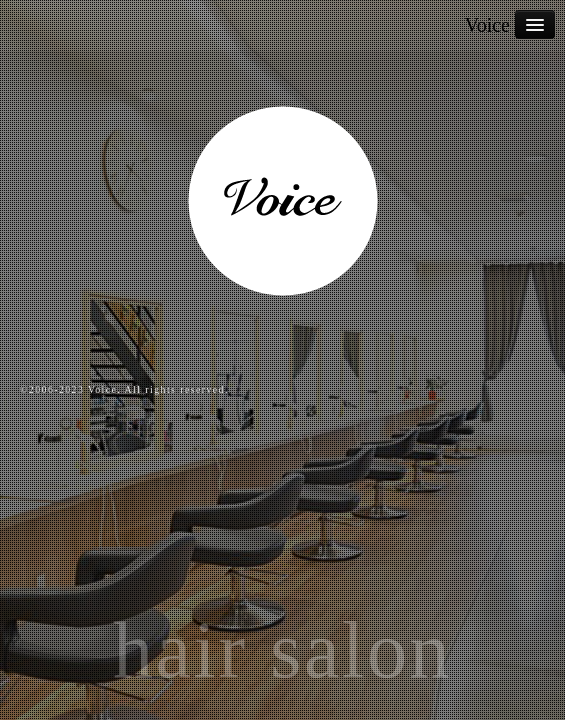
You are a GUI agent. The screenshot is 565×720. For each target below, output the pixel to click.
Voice (487, 25)
